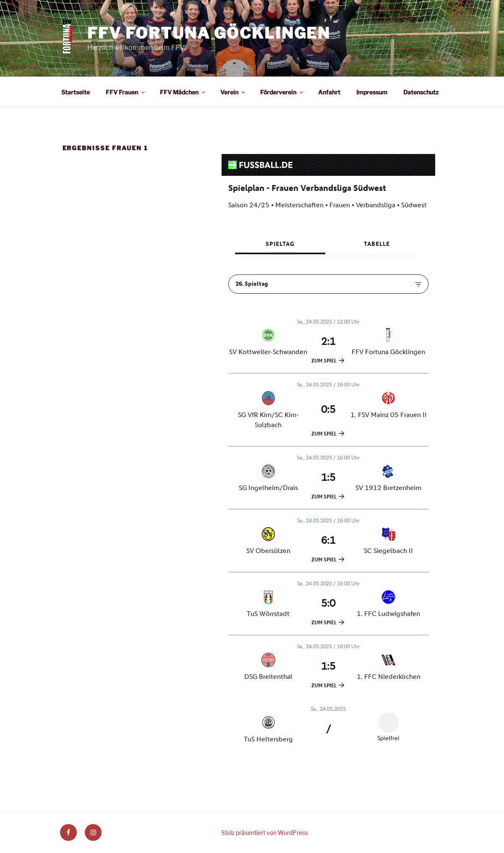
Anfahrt (329, 92)
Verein (233, 92)
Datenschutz (421, 92)
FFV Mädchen (183, 92)
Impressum (372, 92)
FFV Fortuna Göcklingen (209, 33)
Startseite (76, 92)
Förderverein (282, 92)
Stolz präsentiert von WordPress (265, 833)
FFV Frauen (126, 92)
